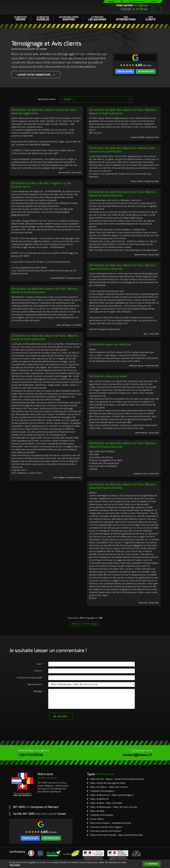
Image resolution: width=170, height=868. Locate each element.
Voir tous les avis (146, 71)
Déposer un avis (125, 71)
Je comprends (152, 864)
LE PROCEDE (97, 19)
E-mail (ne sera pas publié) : (30, 678)
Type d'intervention (47, 99)
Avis (150, 19)
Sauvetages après (69, 19)
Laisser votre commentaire (34, 75)
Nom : (41, 664)
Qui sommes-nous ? (137, 2)
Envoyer (62, 717)
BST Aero (35, 7)
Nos (126, 19)
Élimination (20, 19)
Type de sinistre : (36, 684)
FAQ (122, 2)
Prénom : (39, 671)
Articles (111, 2)
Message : (39, 691)
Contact (154, 2)
